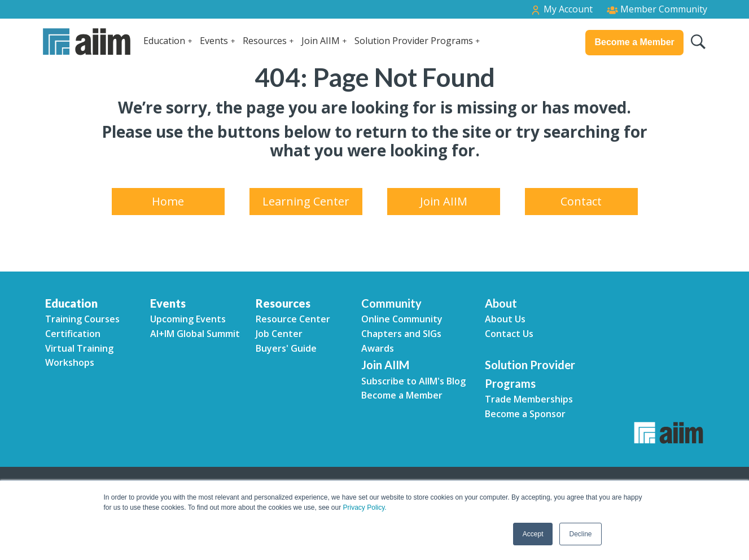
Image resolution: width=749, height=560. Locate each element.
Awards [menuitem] (378, 348)
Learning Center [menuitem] (306, 201)
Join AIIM (321, 41)
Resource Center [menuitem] (293, 319)
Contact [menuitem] (581, 201)
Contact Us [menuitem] (509, 334)
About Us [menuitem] (505, 319)
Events (214, 41)
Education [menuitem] (71, 303)
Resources (265, 41)
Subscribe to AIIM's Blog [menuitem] (413, 381)
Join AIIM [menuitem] (444, 201)
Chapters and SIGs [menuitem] (401, 334)
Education (164, 41)
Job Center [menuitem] (279, 334)
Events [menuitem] (168, 303)
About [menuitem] (501, 303)
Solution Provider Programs (414, 41)
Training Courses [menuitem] (82, 319)
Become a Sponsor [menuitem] (525, 414)
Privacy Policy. (365, 508)
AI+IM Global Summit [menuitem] (195, 334)
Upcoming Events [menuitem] (188, 319)
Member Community (657, 9)
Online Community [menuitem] (402, 319)
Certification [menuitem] (73, 334)
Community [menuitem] (391, 303)
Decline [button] (580, 534)
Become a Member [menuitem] (402, 395)
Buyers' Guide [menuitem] (286, 348)
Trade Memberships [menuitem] (529, 399)
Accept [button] (533, 534)
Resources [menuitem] (283, 303)
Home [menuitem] (168, 201)
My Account (561, 9)
